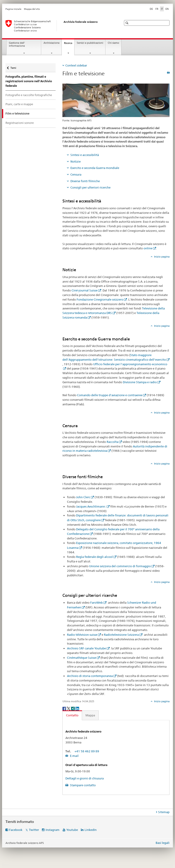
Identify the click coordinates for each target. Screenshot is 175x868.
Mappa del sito (32, 9)
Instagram (53, 830)
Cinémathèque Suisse (82, 658)
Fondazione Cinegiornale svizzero (100, 299)
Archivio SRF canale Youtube (86, 648)
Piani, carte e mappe (19, 104)
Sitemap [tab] (164, 812)
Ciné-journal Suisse (85, 290)
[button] (127, 23)
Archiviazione (51, 43)
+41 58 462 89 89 (87, 751)
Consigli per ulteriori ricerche (90, 187)
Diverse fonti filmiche (85, 181)
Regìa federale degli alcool (94, 557)
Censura (76, 174)
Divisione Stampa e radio (140, 382)
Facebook (16, 830)
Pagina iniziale (13, 9)
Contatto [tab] (72, 715)
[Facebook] (65, 708)
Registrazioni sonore (20, 123)
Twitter (34, 830)
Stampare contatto (82, 785)
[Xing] (73, 708)
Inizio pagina (161, 257)
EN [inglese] (167, 9)
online (148, 248)
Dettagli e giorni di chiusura (85, 778)
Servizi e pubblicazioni (90, 43)
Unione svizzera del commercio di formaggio (120, 566)
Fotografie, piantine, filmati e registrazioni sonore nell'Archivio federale (29, 81)
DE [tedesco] (151, 9)
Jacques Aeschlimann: (91, 506)
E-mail (74, 756)
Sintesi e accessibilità (85, 155)
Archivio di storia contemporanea (90, 676)
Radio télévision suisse (82, 635)
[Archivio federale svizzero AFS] (59, 26)
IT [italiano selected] (162, 9)
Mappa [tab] (90, 715)
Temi (14, 67)
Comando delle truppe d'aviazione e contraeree (110, 395)
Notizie (76, 161)
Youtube (72, 830)
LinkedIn (91, 830)
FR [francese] (157, 9)
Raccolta (112, 442)
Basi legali (163, 843)
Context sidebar (76, 65)
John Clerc (83, 497)
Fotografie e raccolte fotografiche (29, 95)
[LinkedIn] (77, 708)
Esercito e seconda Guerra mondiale (95, 168)
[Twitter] (69, 708)
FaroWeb (97, 602)
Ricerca (69, 44)
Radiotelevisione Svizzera (121, 635)
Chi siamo (113, 43)
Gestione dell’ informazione (17, 44)
